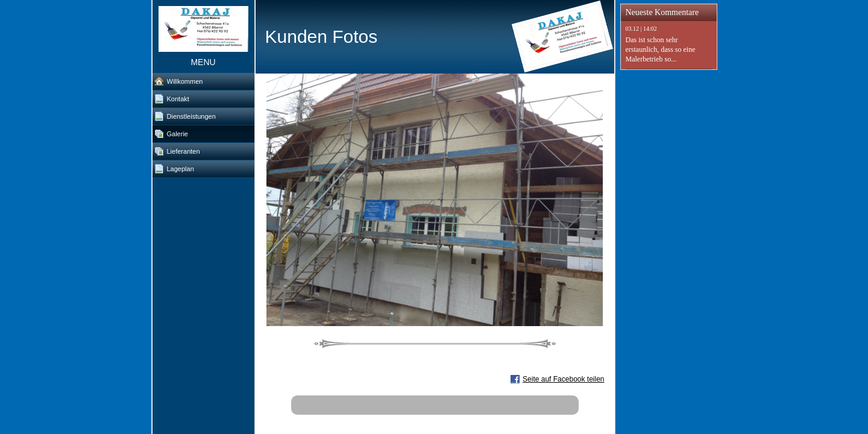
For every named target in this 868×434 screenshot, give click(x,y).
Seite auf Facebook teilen (563, 379)
